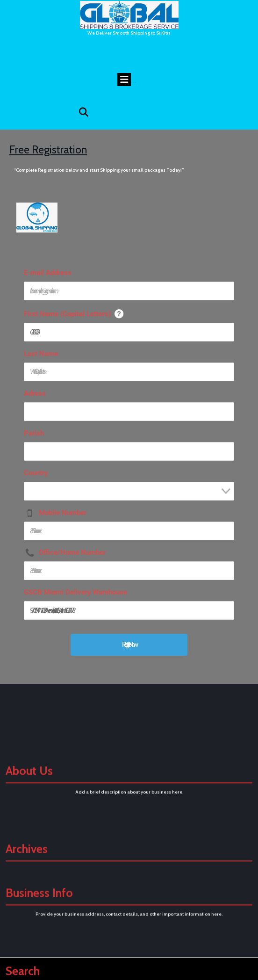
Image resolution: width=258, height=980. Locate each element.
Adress (35, 393)
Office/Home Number (72, 552)
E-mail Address (48, 273)
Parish (34, 433)
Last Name (41, 354)
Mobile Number (63, 513)
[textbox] (132, 494)
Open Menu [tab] (128, 77)
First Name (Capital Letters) (67, 314)
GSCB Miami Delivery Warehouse (75, 592)
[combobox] (129, 491)
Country (36, 473)
